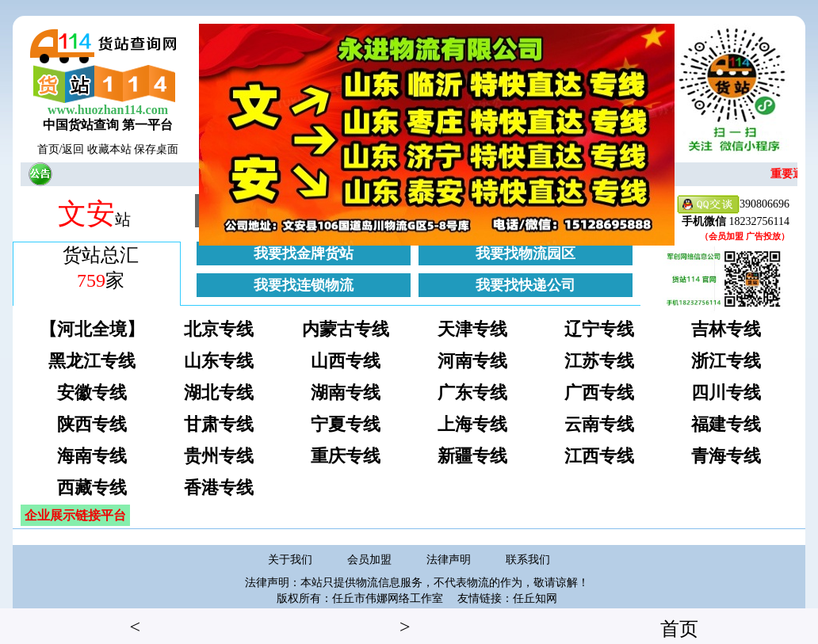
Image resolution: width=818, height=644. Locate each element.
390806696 (733, 205)
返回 (73, 149)
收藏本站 (109, 149)
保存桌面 (156, 149)
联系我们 (528, 560)
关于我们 (290, 560)
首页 (48, 149)
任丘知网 (535, 598)
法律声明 (449, 560)
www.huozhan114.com (108, 110)
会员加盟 (369, 560)
